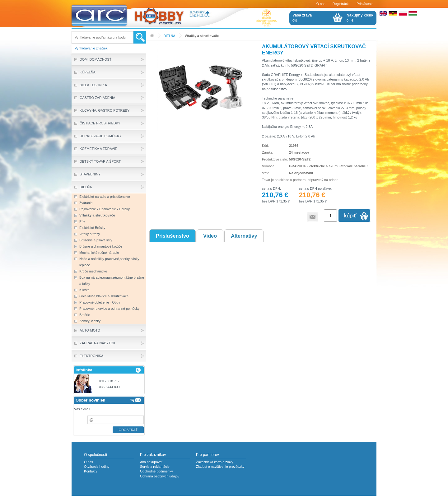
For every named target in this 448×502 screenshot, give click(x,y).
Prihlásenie (365, 4)
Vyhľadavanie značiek (91, 48)
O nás (321, 4)
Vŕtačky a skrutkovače (202, 36)
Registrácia (341, 4)
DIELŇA (169, 36)
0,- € (360, 18)
